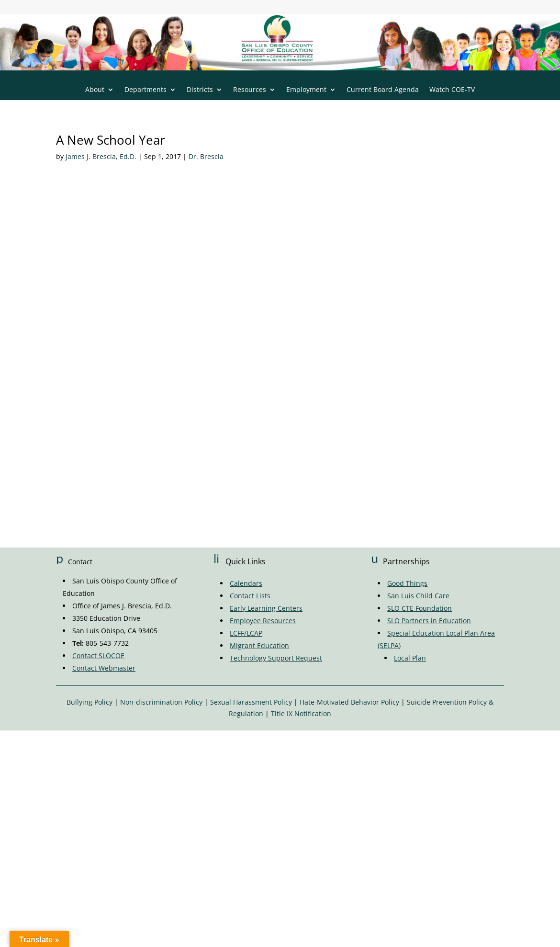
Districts (200, 90)
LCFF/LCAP (246, 633)
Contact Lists (250, 596)
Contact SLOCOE (98, 656)
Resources (250, 90)
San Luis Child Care (418, 596)
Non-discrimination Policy (161, 702)
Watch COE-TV (452, 90)
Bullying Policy (90, 702)
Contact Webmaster (104, 668)
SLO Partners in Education (429, 621)
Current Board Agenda (383, 90)
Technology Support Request (276, 658)
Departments (146, 90)
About (95, 90)
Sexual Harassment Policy (251, 702)
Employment (306, 90)
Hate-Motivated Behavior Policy (349, 702)
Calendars (246, 583)
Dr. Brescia (206, 156)
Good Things (407, 583)
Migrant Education (259, 645)
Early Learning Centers (266, 608)
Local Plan (410, 658)
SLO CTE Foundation (420, 608)
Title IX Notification (301, 713)
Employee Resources (263, 621)
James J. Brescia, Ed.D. (101, 156)
